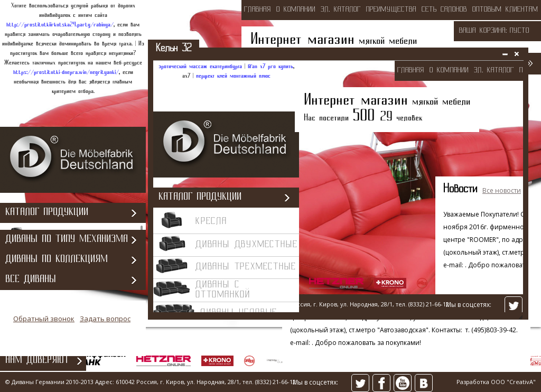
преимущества (391, 10)
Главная (258, 10)
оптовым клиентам (505, 10)
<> (338, 188)
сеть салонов (444, 10)
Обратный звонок (44, 325)
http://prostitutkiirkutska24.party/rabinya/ (60, 25)
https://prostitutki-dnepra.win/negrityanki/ (66, 72)
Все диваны (31, 286)
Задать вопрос (105, 325)
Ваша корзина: (483, 31)
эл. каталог (341, 10)
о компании (296, 10)
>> (529, 63)
